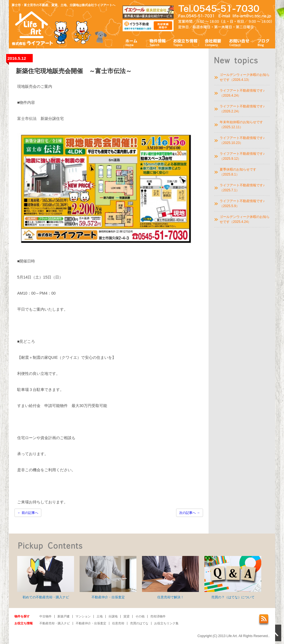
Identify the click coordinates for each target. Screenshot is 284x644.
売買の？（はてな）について (233, 578)
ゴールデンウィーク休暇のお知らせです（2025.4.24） (245, 219)
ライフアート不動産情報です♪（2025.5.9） (242, 203)
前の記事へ (28, 513)
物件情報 (157, 42)
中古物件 (45, 616)
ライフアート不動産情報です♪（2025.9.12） (242, 156)
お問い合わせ (239, 42)
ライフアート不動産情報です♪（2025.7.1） (242, 188)
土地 (100, 616)
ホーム (132, 42)
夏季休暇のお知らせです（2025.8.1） (238, 172)
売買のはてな (139, 623)
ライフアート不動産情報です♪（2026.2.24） (242, 109)
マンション (83, 616)
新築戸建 (64, 616)
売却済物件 (158, 616)
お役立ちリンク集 (166, 623)
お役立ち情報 (185, 42)
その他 (140, 616)
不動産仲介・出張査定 (108, 578)
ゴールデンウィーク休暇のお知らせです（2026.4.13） (245, 77)
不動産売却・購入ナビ (55, 623)
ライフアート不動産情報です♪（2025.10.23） (242, 140)
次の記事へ (190, 513)
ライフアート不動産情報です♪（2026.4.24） (242, 93)
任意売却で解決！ (170, 578)
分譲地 (113, 616)
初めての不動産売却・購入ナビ (46, 578)
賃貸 (126, 616)
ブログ (264, 42)
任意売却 (118, 623)
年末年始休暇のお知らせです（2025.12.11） (241, 125)
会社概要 (213, 42)
